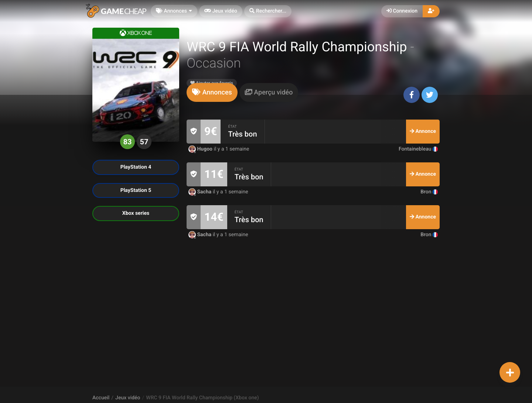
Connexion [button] (402, 11)
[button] (268, 11)
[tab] (212, 92)
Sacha (201, 192)
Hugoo (201, 149)
